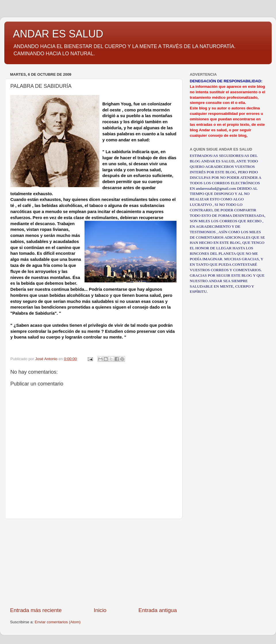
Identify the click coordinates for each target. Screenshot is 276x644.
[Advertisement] (93, 563)
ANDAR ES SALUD (58, 34)
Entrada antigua (158, 610)
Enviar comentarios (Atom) (58, 622)
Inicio (100, 610)
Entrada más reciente (36, 610)
